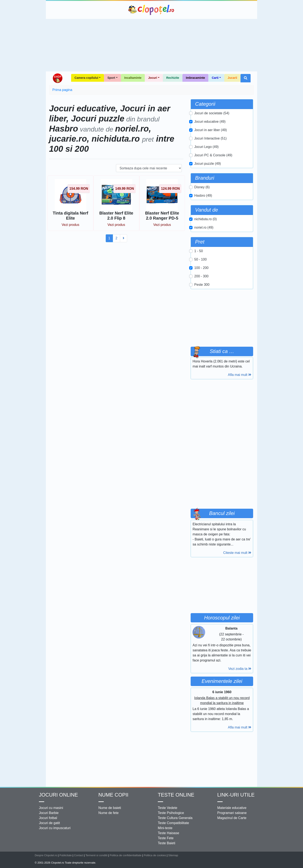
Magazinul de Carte (232, 818)
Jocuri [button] (153, 78)
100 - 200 (201, 268)
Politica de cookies (155, 855)
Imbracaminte (195, 78)
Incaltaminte (133, 78)
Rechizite (173, 78)
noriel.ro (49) (204, 227)
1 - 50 (199, 251)
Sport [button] (111, 78)
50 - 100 (200, 259)
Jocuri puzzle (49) (207, 164)
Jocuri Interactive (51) (210, 138)
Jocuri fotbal (48, 818)
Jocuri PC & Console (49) (213, 155)
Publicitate (66, 855)
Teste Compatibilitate (173, 823)
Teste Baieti (167, 843)
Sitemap (173, 855)
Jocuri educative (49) (210, 122)
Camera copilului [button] (86, 78)
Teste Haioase (168, 833)
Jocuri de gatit (49, 823)
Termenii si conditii (96, 855)
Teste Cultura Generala (175, 818)
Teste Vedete (168, 808)
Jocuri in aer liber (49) (211, 130)
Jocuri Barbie (49, 813)
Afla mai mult (240, 375)
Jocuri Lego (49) (206, 147)
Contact (79, 855)
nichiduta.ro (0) (205, 219)
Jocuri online (58, 795)
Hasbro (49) (203, 196)
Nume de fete (109, 813)
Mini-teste (165, 828)
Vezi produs (70, 225)
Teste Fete (166, 838)
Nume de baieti (110, 808)
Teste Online (176, 795)
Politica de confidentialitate (126, 855)
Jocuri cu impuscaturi (55, 828)
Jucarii (232, 78)
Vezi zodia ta (240, 669)
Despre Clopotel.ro (46, 855)
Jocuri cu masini (51, 808)
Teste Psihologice (171, 813)
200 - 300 (201, 276)
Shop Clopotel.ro (57, 78)
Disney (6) (202, 187)
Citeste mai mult (237, 553)
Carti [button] (215, 78)
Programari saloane (232, 813)
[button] (246, 78)
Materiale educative (232, 808)
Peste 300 (202, 285)
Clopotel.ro (151, 10)
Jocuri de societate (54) (212, 113)
